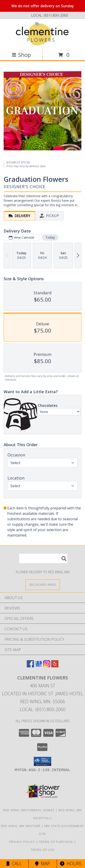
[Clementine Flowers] (43, 34)
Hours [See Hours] (71, 864)
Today (50, 237)
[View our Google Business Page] (39, 666)
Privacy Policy (22, 842)
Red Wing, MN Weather (21, 826)
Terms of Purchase (56, 842)
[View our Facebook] (30, 666)
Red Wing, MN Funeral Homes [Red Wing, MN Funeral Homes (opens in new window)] (29, 810)
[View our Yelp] (55, 666)
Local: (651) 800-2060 (43, 709)
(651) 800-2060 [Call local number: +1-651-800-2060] (56, 15)
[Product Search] (43, 558)
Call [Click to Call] (14, 864)
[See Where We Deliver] (43, 584)
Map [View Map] (43, 864)
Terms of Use (43, 850)
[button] (42, 761)
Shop (21, 55)
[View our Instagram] (47, 666)
